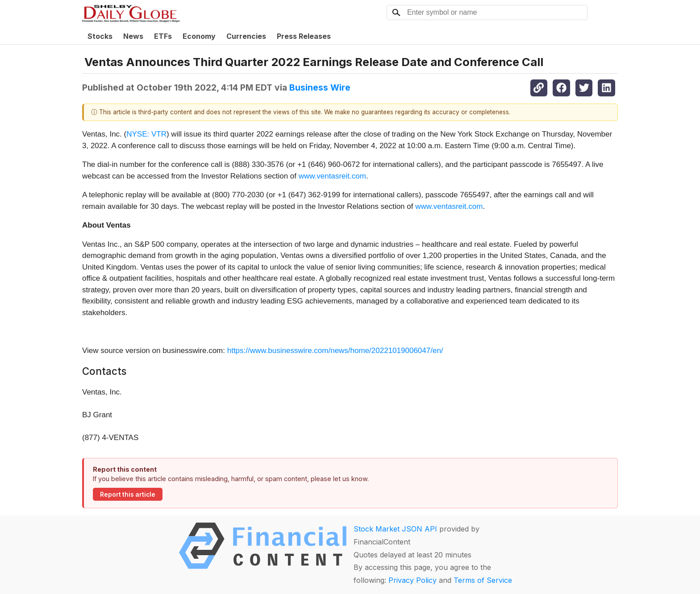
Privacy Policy (412, 580)
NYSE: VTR (146, 134)
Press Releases (304, 36)
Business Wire (320, 87)
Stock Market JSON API (395, 529)
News (133, 36)
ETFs (163, 36)
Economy (199, 36)
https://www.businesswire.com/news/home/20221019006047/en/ (335, 351)
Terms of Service (483, 580)
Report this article (128, 494)
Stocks (100, 36)
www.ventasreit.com (332, 176)
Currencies (246, 36)
